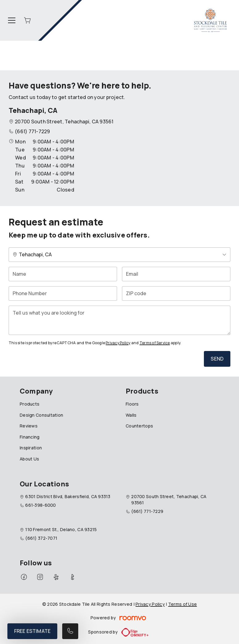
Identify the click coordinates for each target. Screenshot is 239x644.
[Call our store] (70, 631)
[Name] (63, 274)
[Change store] (119, 255)
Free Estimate (32, 631)
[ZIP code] (176, 293)
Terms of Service (155, 343)
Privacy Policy (118, 343)
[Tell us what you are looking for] (119, 320)
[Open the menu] (12, 20)
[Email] (176, 274)
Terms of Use (182, 604)
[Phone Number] (63, 293)
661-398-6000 (41, 505)
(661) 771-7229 (32, 131)
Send (217, 359)
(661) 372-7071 (41, 538)
